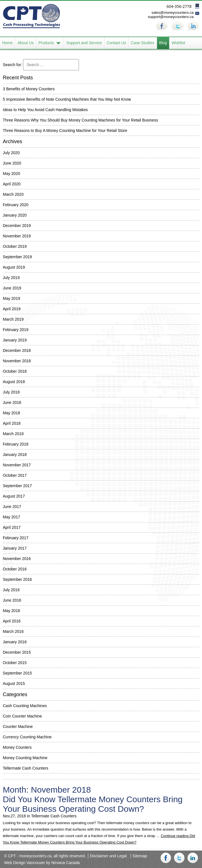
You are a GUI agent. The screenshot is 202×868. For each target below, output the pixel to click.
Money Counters (17, 747)
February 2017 (16, 538)
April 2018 (12, 423)
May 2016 (11, 611)
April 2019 (12, 309)
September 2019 (17, 257)
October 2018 (15, 371)
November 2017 (17, 465)
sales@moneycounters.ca (173, 13)
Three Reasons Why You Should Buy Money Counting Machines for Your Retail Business (80, 120)
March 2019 (13, 319)
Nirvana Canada (66, 863)
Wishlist (179, 43)
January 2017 (15, 548)
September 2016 (17, 579)
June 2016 (12, 600)
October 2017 (15, 475)
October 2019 (15, 246)
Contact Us (116, 43)
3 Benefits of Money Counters (29, 89)
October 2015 (15, 663)
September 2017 (17, 486)
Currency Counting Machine (27, 737)
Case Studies (143, 43)
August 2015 (14, 683)
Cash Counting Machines (25, 706)
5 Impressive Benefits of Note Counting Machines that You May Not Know (67, 99)
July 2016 (11, 590)
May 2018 (11, 413)
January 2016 (15, 642)
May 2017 (11, 517)
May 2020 (11, 174)
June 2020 (12, 163)
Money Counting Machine (25, 758)
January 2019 (15, 340)
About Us (26, 43)
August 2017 (14, 496)
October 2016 (15, 569)
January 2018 (15, 455)
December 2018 (17, 350)
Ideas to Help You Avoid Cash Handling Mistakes (45, 110)
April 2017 (12, 527)
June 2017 (12, 507)
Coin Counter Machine (22, 716)
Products (46, 43)
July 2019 (11, 278)
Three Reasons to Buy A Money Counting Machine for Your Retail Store (65, 131)
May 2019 (11, 298)
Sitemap (140, 856)
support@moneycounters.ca (171, 17)
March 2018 (13, 434)
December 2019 (17, 226)
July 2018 (11, 392)
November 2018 (17, 361)
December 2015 (17, 652)
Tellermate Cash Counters (26, 768)
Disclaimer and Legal (108, 856)
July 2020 (11, 153)
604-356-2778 (179, 6)
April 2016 (12, 621)
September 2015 (17, 673)
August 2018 (14, 382)
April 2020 (12, 184)
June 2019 (12, 288)
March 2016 (13, 631)
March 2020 (13, 194)
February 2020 (16, 205)
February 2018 (16, 444)
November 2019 (17, 236)
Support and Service (84, 43)
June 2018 (12, 402)
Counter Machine (18, 727)
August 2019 (14, 267)
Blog (163, 43)
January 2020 (15, 215)
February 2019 (16, 330)
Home (7, 43)
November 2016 (17, 559)
